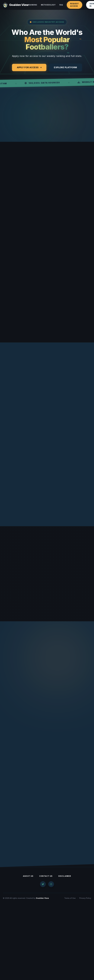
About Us (28, 876)
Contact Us (46, 876)
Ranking (33, 5)
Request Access (74, 5)
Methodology (48, 5)
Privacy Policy (85, 898)
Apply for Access (29, 67)
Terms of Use (70, 898)
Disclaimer (65, 876)
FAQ (61, 5)
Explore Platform (65, 67)
